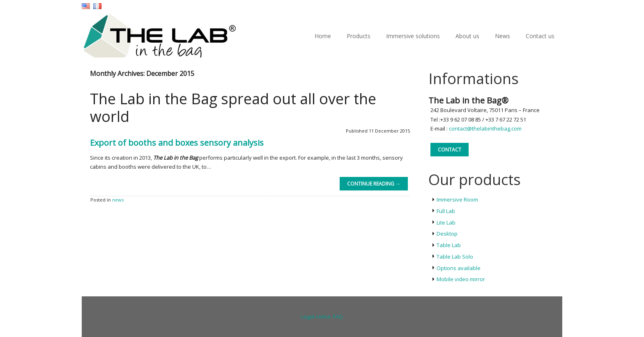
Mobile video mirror (461, 279)
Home (323, 36)
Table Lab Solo (455, 257)
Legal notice (316, 316)
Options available (459, 268)
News (503, 36)
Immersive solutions (413, 36)
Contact (450, 150)
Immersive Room (457, 199)
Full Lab (446, 211)
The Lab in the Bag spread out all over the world (233, 108)
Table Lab (449, 245)
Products (359, 36)
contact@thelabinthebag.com (485, 128)
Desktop (447, 234)
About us (467, 36)
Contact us (540, 36)
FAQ (338, 316)
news (118, 200)
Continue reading (374, 184)
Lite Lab (446, 222)
